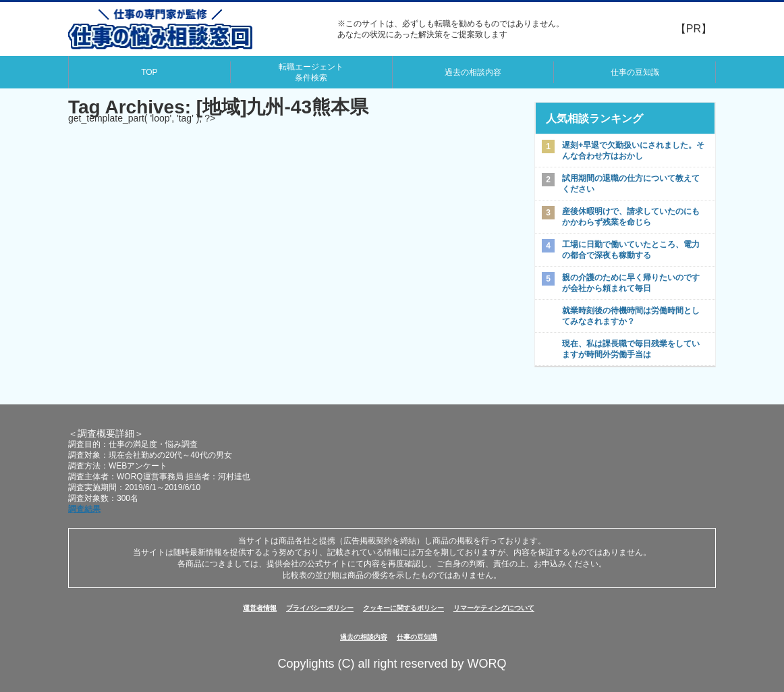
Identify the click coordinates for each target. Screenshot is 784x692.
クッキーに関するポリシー (403, 608)
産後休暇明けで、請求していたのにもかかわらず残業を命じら (631, 217)
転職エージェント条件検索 (311, 72)
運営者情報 (260, 608)
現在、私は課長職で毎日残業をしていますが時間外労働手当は (631, 349)
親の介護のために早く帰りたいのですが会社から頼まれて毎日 (631, 283)
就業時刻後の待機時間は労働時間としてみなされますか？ (631, 316)
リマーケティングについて (494, 608)
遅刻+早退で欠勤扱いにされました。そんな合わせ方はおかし (633, 151)
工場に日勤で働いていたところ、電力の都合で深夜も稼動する (631, 250)
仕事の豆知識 (635, 72)
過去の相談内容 (473, 72)
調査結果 (84, 509)
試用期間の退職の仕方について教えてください (631, 184)
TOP (149, 72)
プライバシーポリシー (320, 608)
